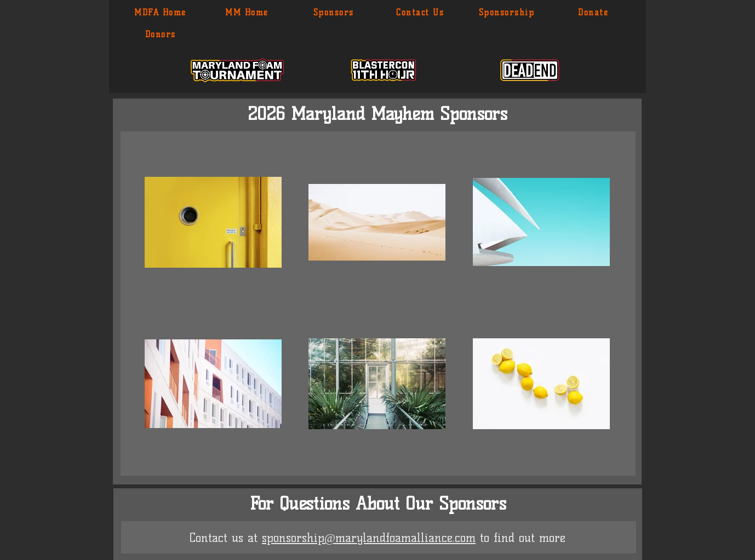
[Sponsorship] (507, 13)
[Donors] (161, 34)
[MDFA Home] (161, 13)
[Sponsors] (334, 13)
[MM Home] (247, 13)
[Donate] (594, 13)
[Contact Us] (421, 13)
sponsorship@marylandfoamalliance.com (369, 538)
